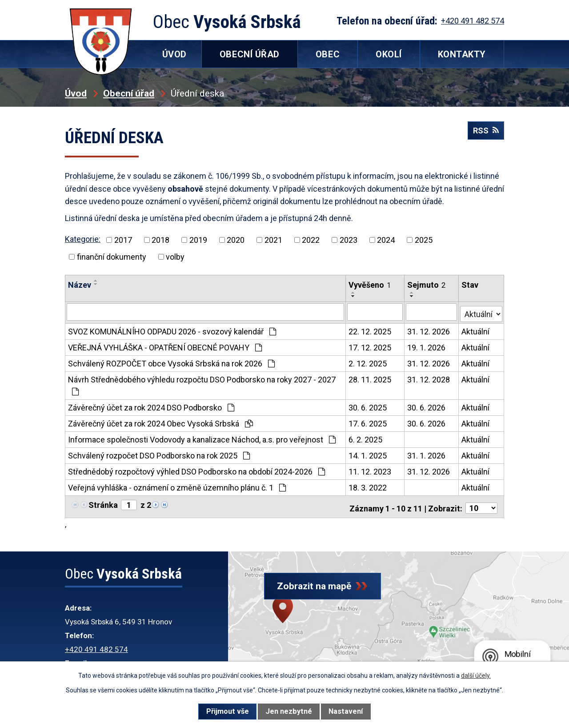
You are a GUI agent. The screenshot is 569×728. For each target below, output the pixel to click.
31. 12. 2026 (429, 330)
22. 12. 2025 (371, 330)
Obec (328, 54)
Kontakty (462, 54)
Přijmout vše (228, 711)
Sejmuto (427, 285)
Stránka (103, 503)
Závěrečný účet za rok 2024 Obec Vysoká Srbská (160, 422)
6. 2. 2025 (366, 438)
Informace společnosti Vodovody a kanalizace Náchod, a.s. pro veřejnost (202, 438)
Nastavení (346, 711)
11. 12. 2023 (371, 470)
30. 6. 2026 (427, 406)
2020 (236, 240)
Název (80, 285)
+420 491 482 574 (96, 645)
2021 (273, 240)
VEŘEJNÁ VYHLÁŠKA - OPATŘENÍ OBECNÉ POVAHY (165, 346)
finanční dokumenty (112, 257)
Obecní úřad (129, 93)
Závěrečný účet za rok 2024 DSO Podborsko (151, 406)
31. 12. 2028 (429, 378)
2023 (349, 240)
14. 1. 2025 (369, 454)
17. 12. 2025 (371, 346)
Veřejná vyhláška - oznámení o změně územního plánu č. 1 (177, 486)
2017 (123, 240)
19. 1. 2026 (427, 346)
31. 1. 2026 (427, 454)
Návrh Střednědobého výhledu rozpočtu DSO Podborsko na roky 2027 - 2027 (202, 384)
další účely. (476, 676)
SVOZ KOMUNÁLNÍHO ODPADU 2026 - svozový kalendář (172, 330)
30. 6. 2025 (369, 406)
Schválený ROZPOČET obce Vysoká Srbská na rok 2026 (171, 362)
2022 (311, 240)
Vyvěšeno (371, 285)
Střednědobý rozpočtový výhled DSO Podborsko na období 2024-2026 (196, 470)
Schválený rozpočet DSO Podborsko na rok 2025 (159, 454)
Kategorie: (83, 239)
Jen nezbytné (289, 711)
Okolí (389, 54)
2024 (386, 240)
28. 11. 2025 (371, 378)
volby (175, 257)
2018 (160, 240)
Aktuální (476, 330)
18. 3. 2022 (369, 486)
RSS (483, 135)
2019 (198, 240)
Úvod (76, 93)
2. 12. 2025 (369, 362)
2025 (424, 240)
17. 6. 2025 (369, 422)
